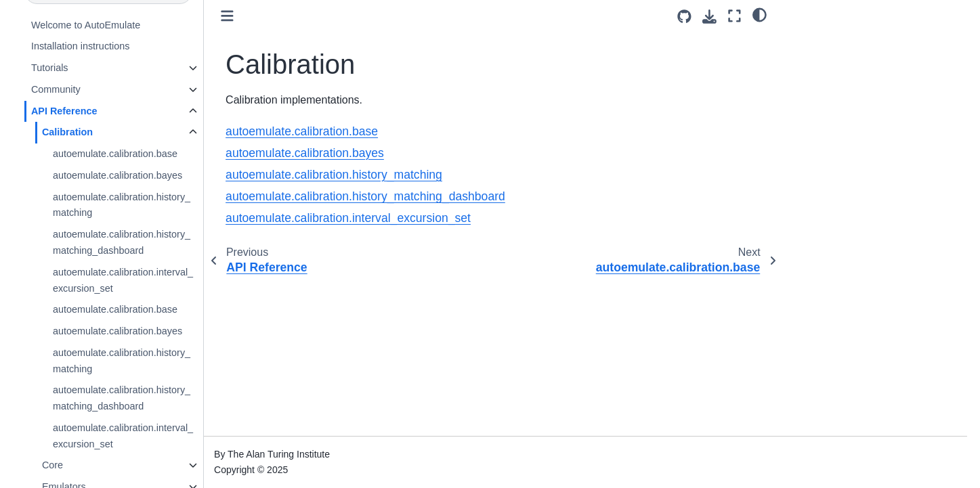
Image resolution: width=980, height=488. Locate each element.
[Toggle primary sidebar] (227, 16)
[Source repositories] (684, 17)
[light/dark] (760, 14)
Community (56, 89)
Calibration (67, 132)
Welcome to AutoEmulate (86, 25)
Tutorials (50, 68)
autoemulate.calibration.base (115, 154)
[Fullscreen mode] (734, 16)
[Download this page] (709, 17)
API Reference (64, 111)
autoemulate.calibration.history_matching (122, 205)
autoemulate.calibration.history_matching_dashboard (122, 242)
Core (52, 465)
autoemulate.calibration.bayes (118, 175)
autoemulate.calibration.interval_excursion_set (123, 280)
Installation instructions (81, 46)
